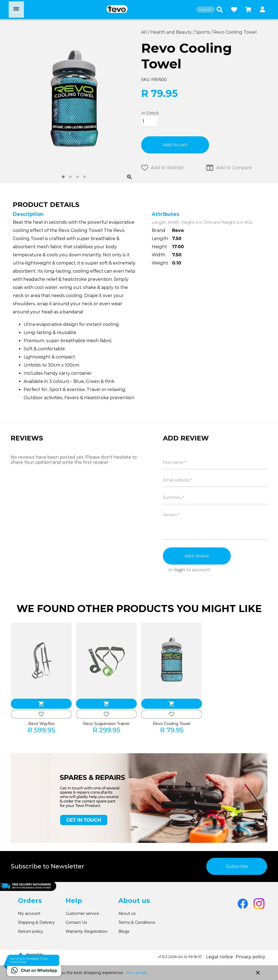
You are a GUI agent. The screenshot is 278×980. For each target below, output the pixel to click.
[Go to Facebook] (243, 904)
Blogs (124, 931)
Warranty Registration (87, 931)
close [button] (258, 973)
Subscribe (237, 866)
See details (137, 973)
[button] (262, 10)
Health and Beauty (172, 32)
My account (29, 913)
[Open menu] (16, 10)
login (180, 570)
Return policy (31, 931)
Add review (197, 556)
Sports (203, 32)
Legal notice (219, 957)
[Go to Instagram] (259, 904)
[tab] (63, 177)
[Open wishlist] (234, 10)
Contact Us (76, 922)
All (145, 32)
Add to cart (175, 145)
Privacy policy (250, 957)
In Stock (150, 113)
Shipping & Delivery (36, 922)
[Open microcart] (248, 10)
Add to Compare (229, 168)
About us (127, 913)
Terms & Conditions (137, 922)
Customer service (82, 913)
